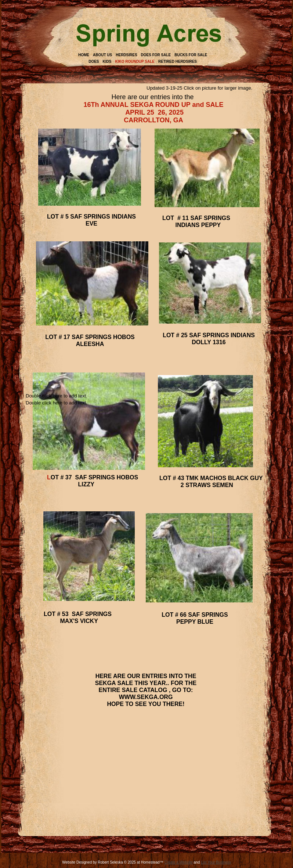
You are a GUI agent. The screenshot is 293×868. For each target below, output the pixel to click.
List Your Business (216, 862)
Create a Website (179, 862)
